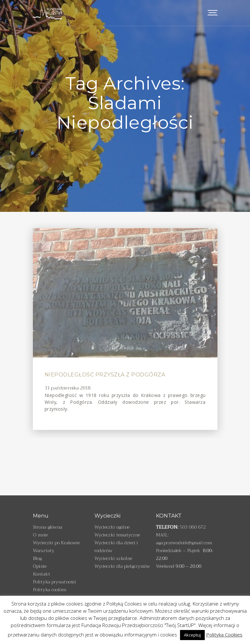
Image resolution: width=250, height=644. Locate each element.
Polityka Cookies (224, 635)
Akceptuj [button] (192, 635)
